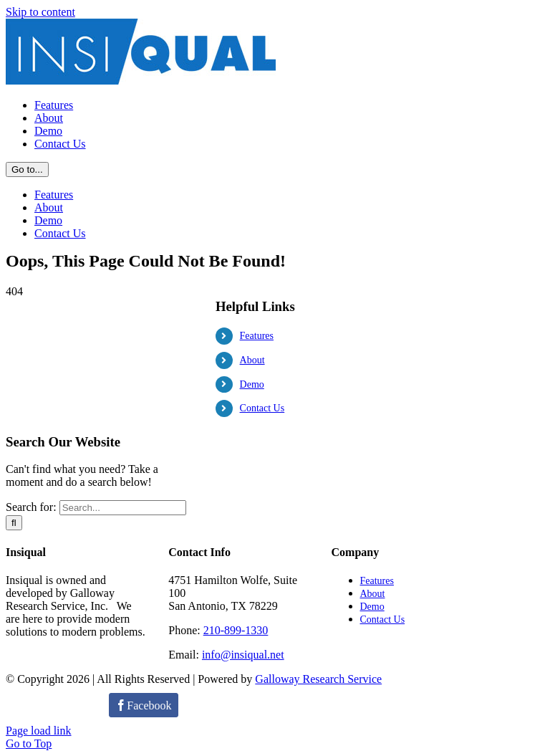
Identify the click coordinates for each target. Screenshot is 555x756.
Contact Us (262, 630)
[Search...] (123, 729)
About (252, 582)
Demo (252, 606)
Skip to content (40, 12)
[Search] (14, 744)
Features (257, 557)
